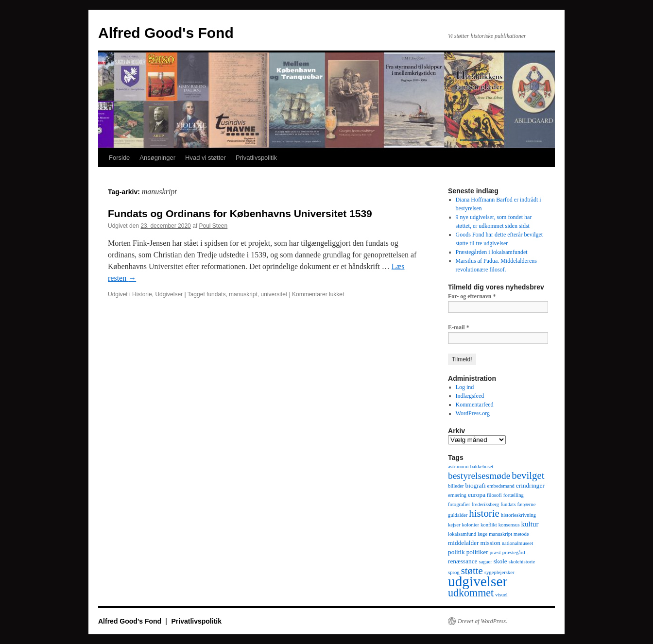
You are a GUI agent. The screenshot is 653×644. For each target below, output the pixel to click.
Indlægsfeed (470, 396)
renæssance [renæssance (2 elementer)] (463, 561)
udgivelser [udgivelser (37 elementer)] (478, 581)
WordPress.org (473, 413)
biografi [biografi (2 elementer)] (476, 485)
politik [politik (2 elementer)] (456, 552)
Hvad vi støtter (206, 158)
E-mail (459, 327)
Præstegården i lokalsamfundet (492, 252)
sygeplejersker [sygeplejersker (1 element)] (499, 572)
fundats (216, 294)
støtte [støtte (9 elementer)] (472, 571)
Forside (119, 158)
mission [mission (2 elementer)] (490, 543)
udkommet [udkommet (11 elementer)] (471, 593)
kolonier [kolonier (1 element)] (470, 525)
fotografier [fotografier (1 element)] (459, 504)
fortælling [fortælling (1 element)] (514, 495)
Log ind (465, 387)
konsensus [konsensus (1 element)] (509, 525)
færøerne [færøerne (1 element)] (527, 504)
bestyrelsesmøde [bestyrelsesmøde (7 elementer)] (479, 476)
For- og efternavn (472, 296)
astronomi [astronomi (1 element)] (458, 466)
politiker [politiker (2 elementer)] (477, 552)
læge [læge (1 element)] (482, 534)
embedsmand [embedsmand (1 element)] (501, 486)
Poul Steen (214, 226)
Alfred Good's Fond (166, 33)
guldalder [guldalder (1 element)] (458, 515)
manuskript (243, 294)
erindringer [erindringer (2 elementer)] (530, 485)
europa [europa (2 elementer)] (477, 495)
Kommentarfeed (475, 405)
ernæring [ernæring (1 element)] (457, 495)
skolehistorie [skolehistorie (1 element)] (522, 562)
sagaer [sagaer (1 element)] (485, 562)
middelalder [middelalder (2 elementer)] (463, 543)
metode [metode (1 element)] (521, 534)
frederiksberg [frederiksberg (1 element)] (486, 504)
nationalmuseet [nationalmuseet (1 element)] (518, 543)
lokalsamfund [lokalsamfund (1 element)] (462, 534)
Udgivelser (169, 294)
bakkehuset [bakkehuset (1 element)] (482, 466)
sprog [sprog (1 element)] (454, 572)
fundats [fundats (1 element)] (508, 504)
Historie (142, 294)
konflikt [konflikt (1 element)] (489, 525)
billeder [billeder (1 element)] (456, 486)
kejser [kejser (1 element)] (454, 525)
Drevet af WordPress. (482, 621)
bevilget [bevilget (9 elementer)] (528, 475)
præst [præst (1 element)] (495, 552)
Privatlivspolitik (256, 158)
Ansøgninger (157, 158)
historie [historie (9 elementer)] (484, 513)
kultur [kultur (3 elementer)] (530, 524)
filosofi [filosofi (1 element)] (494, 495)
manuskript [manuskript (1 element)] (500, 534)
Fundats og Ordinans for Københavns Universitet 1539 (240, 213)
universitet (274, 294)
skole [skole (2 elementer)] (500, 561)
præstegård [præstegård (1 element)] (514, 552)
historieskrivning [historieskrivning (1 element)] (518, 515)
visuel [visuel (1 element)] (501, 595)
